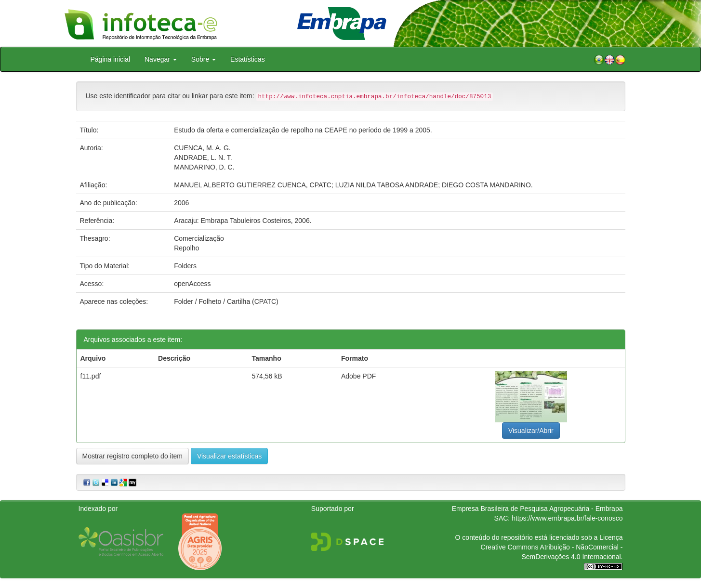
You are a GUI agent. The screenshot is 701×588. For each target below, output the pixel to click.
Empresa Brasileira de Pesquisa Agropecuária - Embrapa (537, 509)
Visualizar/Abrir (531, 431)
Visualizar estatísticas (229, 456)
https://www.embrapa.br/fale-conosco (567, 518)
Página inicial (111, 59)
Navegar (161, 59)
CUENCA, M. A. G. (202, 148)
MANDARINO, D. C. (204, 167)
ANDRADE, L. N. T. (203, 157)
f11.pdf (91, 376)
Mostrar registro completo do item (133, 456)
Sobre (204, 59)
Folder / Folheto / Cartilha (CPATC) (226, 301)
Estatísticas (248, 59)
